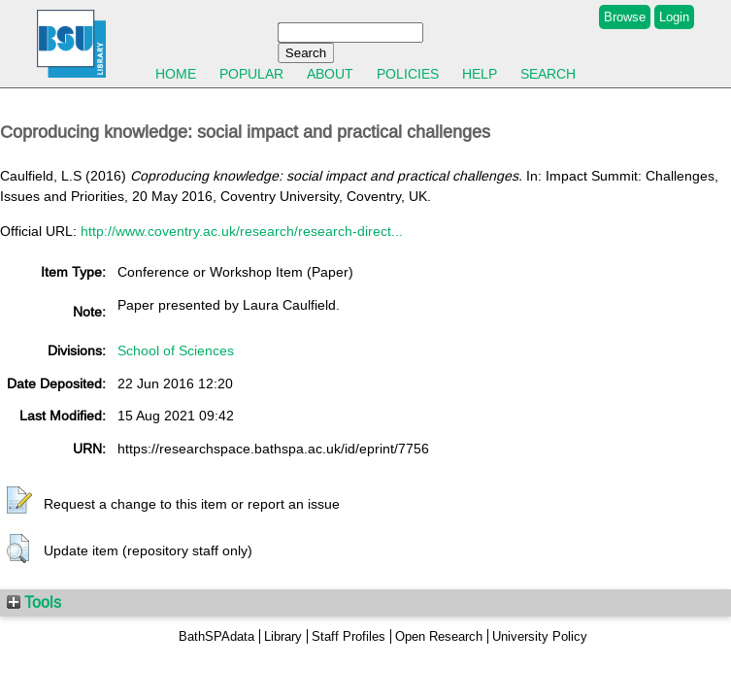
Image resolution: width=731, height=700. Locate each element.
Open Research (439, 636)
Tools (34, 602)
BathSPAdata (216, 636)
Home (176, 74)
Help (480, 74)
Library (283, 636)
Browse (625, 17)
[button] (19, 501)
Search (548, 74)
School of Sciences (176, 350)
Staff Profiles (349, 636)
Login (674, 17)
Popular (251, 74)
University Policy (540, 636)
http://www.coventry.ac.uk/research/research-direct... (242, 231)
